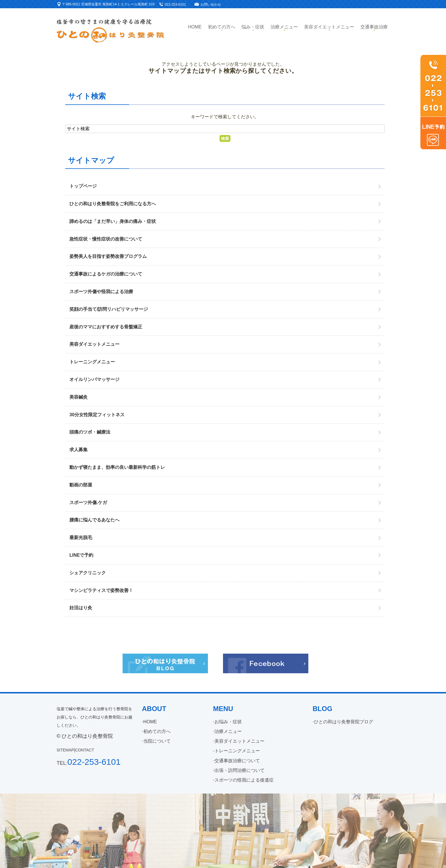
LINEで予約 (81, 555)
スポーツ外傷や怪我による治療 (101, 292)
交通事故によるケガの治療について (106, 274)
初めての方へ (222, 27)
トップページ (83, 186)
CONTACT (85, 750)
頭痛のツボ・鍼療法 (90, 432)
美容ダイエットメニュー (329, 27)
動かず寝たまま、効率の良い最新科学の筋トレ (117, 467)
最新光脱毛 (81, 537)
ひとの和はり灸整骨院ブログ (344, 722)
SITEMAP (65, 750)
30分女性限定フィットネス (97, 415)
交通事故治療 (374, 27)
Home (195, 27)
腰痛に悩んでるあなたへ (94, 520)
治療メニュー (284, 27)
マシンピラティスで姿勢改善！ (101, 590)
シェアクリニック (88, 573)
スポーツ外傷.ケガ (88, 503)
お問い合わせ (211, 5)
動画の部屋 (81, 485)
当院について (157, 741)
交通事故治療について (237, 761)
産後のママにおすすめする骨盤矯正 (106, 327)
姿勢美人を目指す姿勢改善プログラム (108, 256)
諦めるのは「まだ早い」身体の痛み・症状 (113, 221)
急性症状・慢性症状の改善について (106, 239)
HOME (150, 722)
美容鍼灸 (79, 397)
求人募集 (79, 450)
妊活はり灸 (81, 608)
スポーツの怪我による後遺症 (244, 780)
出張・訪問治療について (239, 770)
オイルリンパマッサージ (94, 379)
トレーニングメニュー (92, 362)
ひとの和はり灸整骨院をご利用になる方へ (113, 204)
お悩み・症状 (228, 722)
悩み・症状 (253, 27)
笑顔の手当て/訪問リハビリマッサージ (109, 309)
